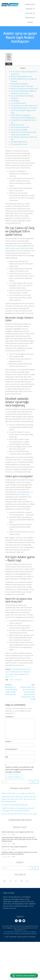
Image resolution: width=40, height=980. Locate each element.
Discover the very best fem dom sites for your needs (19, 814)
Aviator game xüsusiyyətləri (19, 84)
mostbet (11, 680)
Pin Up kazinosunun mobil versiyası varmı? (24, 105)
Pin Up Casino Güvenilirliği (19, 130)
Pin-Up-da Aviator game (18, 103)
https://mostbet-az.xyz (22, 494)
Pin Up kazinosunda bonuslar (20, 127)
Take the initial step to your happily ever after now (18, 793)
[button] (24, 976)
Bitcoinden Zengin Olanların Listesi (21, 76)
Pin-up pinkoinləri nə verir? (19, 144)
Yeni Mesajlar (15, 101)
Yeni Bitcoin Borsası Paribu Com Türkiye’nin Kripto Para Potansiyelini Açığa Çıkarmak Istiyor (24, 110)
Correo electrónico (12, 749)
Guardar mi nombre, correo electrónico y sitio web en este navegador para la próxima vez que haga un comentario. (19, 770)
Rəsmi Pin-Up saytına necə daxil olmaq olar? (24, 88)
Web (7, 757)
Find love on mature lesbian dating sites (15, 805)
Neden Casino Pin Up (17, 125)
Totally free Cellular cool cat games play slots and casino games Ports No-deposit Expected (19, 853)
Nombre (8, 741)
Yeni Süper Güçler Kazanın (19, 142)
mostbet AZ (18, 680)
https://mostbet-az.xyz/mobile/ (15, 248)
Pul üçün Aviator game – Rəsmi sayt (22, 86)
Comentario (9, 717)
